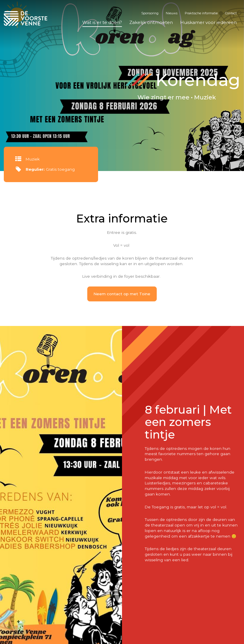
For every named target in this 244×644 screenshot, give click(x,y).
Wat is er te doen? (102, 22)
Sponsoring (150, 13)
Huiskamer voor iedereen (208, 22)
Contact (231, 13)
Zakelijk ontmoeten (151, 22)
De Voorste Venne (26, 18)
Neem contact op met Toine (122, 294)
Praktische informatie (201, 13)
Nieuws (172, 13)
